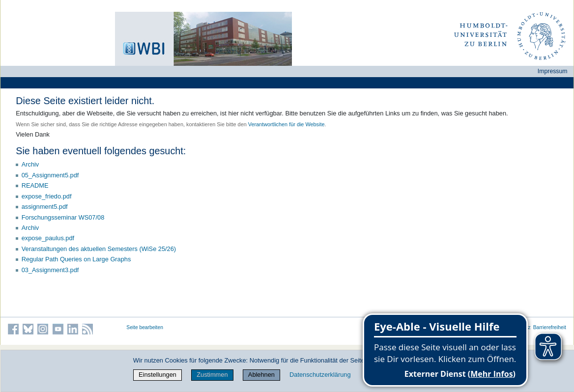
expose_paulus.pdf (48, 238)
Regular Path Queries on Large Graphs (76, 259)
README (35, 185)
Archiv (30, 164)
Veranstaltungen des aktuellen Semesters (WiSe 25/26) (99, 249)
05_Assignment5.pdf (50, 175)
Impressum (553, 71)
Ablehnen (261, 375)
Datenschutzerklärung (320, 375)
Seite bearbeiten (145, 327)
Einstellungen (158, 375)
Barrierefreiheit (550, 327)
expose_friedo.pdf (47, 196)
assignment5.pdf (45, 207)
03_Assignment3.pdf (50, 270)
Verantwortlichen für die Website (287, 124)
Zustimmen (212, 375)
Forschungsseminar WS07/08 (63, 217)
